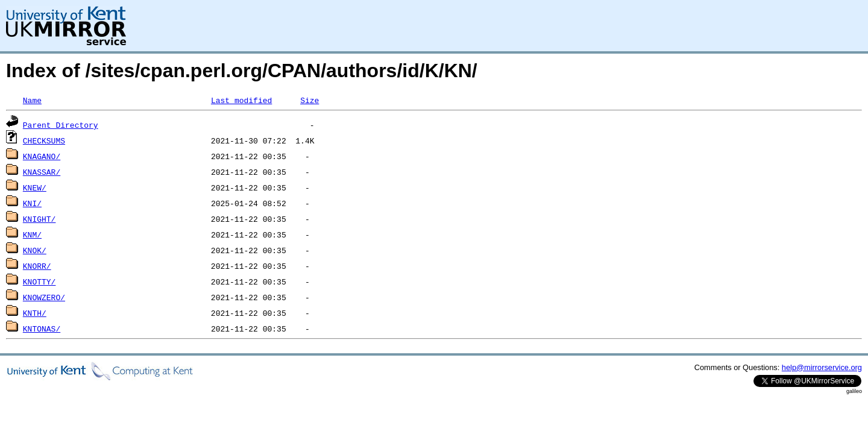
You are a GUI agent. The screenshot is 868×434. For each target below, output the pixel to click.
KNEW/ (35, 187)
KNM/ (32, 234)
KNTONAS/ (42, 329)
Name (32, 100)
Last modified (241, 100)
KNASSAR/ (42, 172)
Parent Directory (61, 125)
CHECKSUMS (44, 140)
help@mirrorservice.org (822, 367)
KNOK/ (35, 250)
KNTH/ (35, 313)
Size (310, 100)
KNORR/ (37, 266)
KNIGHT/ (39, 219)
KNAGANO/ (42, 156)
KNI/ (32, 203)
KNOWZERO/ (44, 297)
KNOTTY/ (39, 281)
